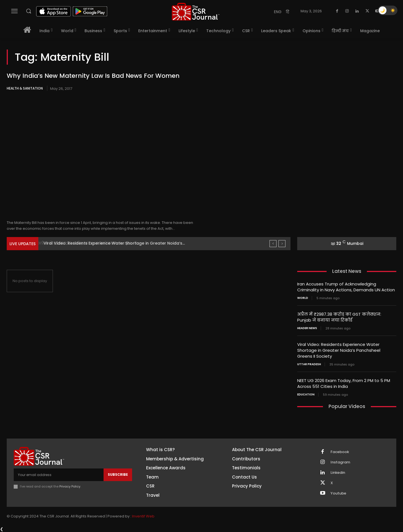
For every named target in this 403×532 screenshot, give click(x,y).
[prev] (273, 244)
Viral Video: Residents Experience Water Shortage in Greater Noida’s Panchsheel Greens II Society (339, 350)
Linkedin (338, 473)
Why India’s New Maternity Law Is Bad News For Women (93, 76)
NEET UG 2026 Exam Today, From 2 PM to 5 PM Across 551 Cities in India (344, 383)
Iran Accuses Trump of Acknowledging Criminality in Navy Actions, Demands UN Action (346, 287)
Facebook (340, 452)
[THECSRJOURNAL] (196, 12)
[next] (282, 244)
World (303, 298)
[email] (59, 475)
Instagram (340, 462)
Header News (307, 328)
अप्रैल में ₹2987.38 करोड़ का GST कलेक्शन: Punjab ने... (93, 243)
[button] (29, 11)
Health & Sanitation (25, 88)
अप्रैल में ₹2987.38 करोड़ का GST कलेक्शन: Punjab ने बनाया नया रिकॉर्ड (339, 317)
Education (306, 395)
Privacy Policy (70, 486)
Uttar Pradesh (309, 364)
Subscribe (118, 474)
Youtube (338, 493)
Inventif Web (143, 516)
